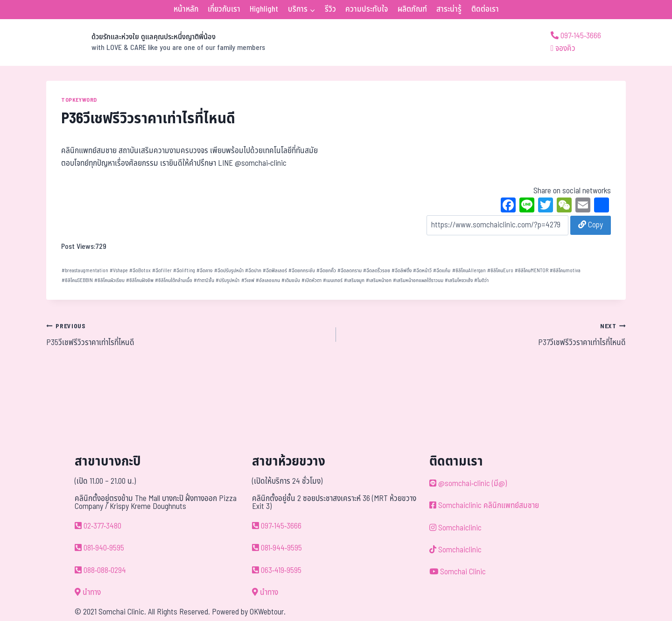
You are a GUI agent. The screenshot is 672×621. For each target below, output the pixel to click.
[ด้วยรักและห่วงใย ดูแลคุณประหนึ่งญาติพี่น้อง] (156, 42)
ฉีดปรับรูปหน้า (229, 271)
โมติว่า (481, 280)
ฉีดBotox (140, 271)
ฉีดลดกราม (350, 271)
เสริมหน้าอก (379, 280)
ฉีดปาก (253, 271)
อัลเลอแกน (268, 280)
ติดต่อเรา (485, 9)
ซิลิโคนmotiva (565, 271)
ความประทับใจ (367, 9)
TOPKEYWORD (79, 100)
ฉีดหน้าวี (422, 271)
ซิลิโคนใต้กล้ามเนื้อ (174, 280)
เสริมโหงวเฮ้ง (459, 280)
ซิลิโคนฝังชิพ (140, 280)
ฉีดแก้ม (442, 271)
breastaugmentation (85, 271)
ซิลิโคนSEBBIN (77, 280)
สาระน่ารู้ (449, 9)
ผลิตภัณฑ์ (412, 9)
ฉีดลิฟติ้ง (402, 271)
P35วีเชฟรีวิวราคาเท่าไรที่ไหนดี (187, 334)
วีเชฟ (248, 280)
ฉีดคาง (204, 271)
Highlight (264, 9)
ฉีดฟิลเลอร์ (275, 271)
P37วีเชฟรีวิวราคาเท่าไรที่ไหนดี (485, 334)
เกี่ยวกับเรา (224, 9)
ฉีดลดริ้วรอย (377, 271)
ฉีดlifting (184, 271)
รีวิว (330, 9)
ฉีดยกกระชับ (302, 271)
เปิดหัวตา (311, 280)
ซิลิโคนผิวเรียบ (109, 280)
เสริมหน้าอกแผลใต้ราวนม (418, 280)
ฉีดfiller (162, 271)
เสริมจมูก (354, 280)
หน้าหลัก (186, 9)
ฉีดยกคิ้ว (326, 271)
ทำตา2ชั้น (204, 280)
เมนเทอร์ (333, 280)
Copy (591, 225)
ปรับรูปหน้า (227, 280)
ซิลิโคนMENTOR (532, 271)
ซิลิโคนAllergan (469, 271)
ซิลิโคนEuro (500, 271)
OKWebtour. (268, 612)
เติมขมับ (291, 280)
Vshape (119, 271)
